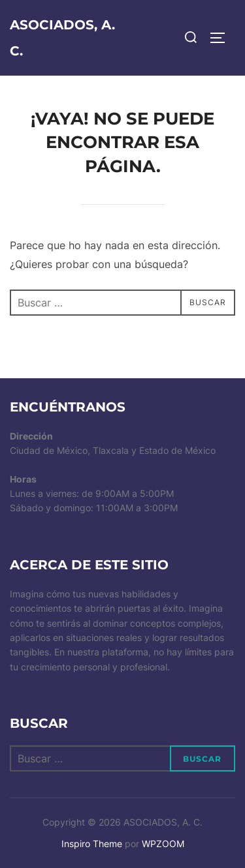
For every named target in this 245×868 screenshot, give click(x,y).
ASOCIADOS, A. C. (62, 38)
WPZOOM (163, 844)
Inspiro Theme (92, 844)
